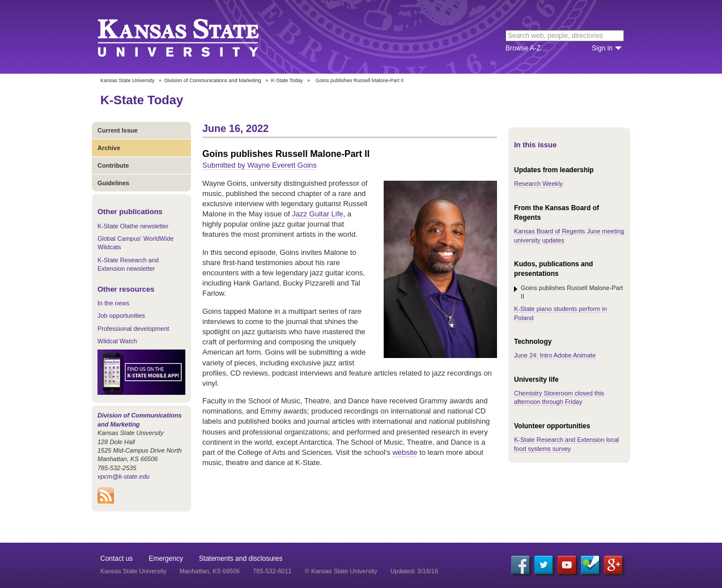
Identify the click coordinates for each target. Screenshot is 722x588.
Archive (109, 148)
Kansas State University (192, 37)
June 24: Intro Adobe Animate (555, 355)
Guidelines (113, 183)
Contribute (113, 165)
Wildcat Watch (117, 341)
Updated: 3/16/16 (414, 571)
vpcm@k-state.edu (124, 476)
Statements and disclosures (241, 559)
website (405, 452)
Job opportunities (121, 316)
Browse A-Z (523, 48)
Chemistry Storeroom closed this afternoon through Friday (559, 397)
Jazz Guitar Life (317, 214)
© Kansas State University (341, 571)
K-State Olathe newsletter (133, 226)
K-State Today (287, 80)
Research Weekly (538, 184)
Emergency (166, 559)
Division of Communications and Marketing (213, 80)
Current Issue (118, 130)
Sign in (602, 48)
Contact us (116, 559)
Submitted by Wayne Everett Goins (260, 165)
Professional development (133, 329)
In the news (113, 303)
